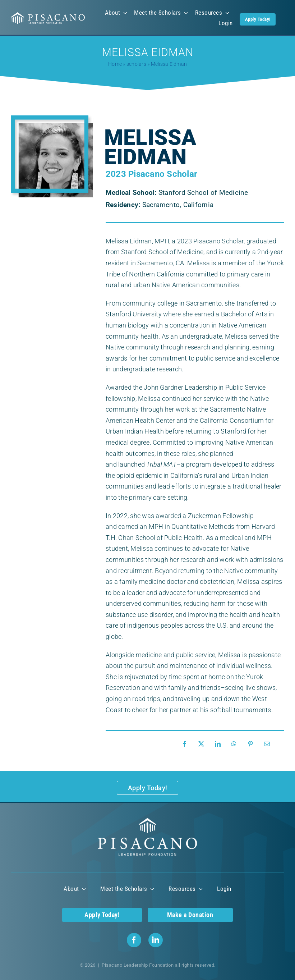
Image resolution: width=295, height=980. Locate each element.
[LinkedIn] (220, 744)
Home (115, 64)
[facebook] (134, 940)
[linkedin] (156, 940)
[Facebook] (186, 744)
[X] (203, 744)
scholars (136, 64)
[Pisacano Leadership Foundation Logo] (48, 15)
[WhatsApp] (236, 744)
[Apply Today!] (147, 788)
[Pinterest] (252, 744)
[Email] (269, 744)
